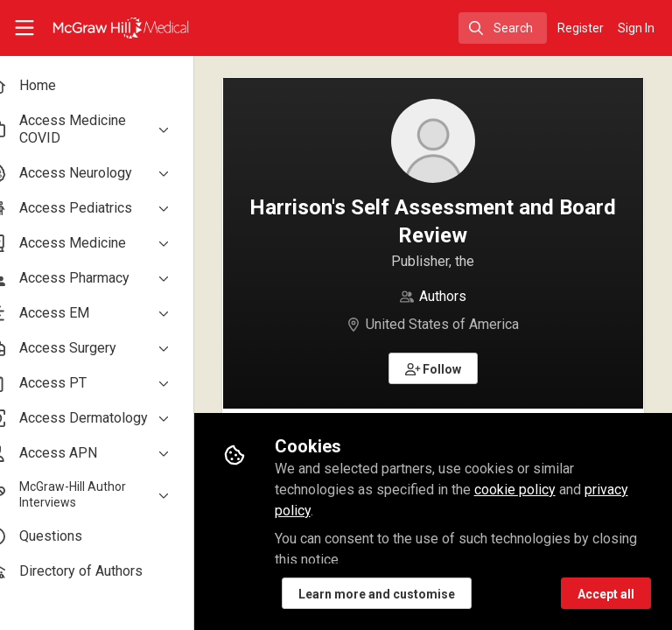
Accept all (606, 594)
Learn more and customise (406, 594)
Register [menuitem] (581, 28)
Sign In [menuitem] (636, 28)
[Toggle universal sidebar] (24, 28)
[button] (448, 368)
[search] (503, 28)
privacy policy (345, 511)
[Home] (101, 28)
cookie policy (544, 490)
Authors (458, 296)
